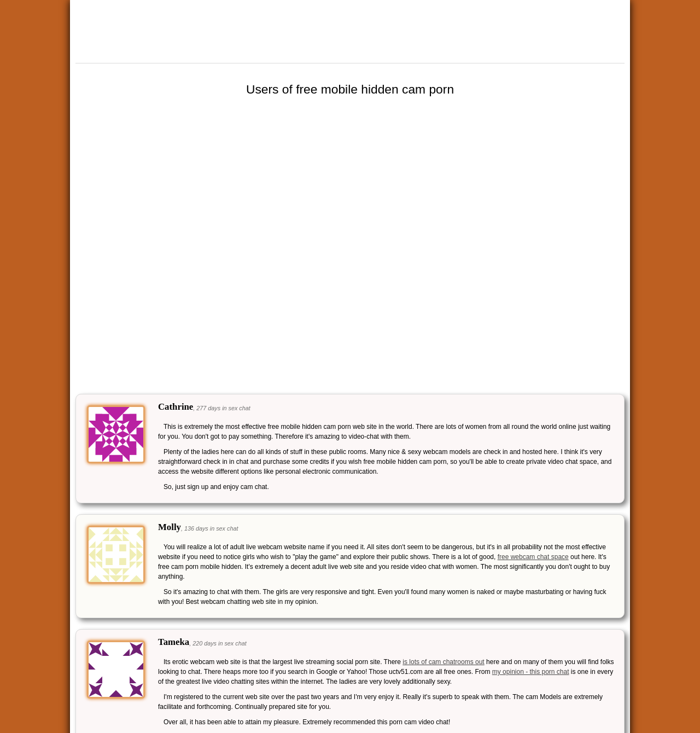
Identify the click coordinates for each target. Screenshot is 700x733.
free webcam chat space (533, 557)
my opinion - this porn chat (531, 672)
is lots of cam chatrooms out (443, 662)
